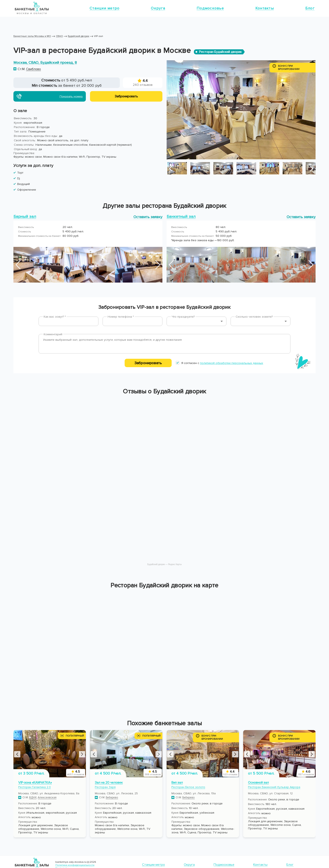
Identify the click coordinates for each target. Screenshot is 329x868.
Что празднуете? (183, 317)
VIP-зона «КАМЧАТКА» (35, 783)
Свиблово (33, 69)
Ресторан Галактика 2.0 (35, 787)
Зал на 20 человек (109, 783)
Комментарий (53, 334)
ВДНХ (33, 797)
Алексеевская (47, 797)
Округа (158, 8)
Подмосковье (210, 8)
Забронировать (148, 363)
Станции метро (104, 8)
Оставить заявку (148, 217)
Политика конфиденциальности (75, 865)
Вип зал (177, 783)
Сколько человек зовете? (254, 317)
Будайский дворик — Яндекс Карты (164, 564)
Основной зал (258, 783)
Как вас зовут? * (55, 317)
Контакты (265, 8)
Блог (310, 8)
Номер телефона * (121, 317)
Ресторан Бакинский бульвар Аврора (274, 787)
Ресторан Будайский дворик (220, 52)
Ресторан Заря (105, 787)
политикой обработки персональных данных (232, 363)
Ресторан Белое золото (188, 787)
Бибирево (112, 797)
